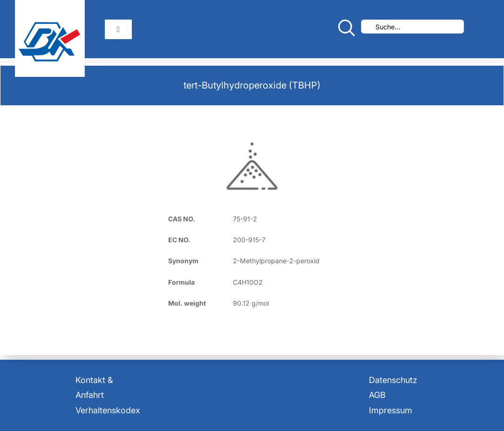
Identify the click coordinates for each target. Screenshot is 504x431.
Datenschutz (393, 380)
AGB (377, 395)
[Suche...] (412, 27)
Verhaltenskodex (108, 410)
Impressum (391, 410)
